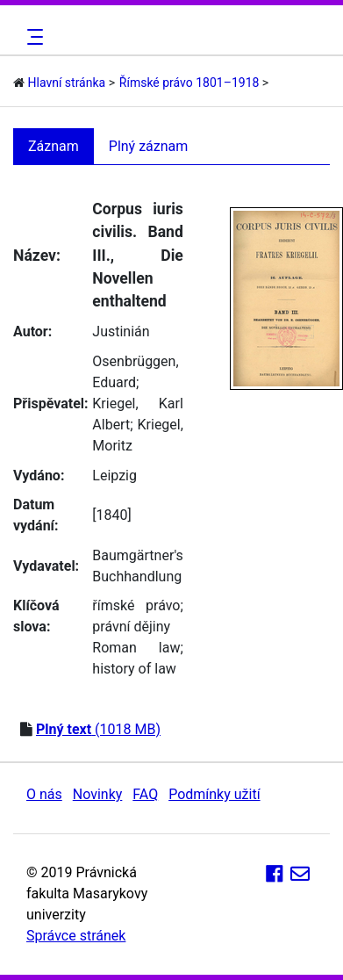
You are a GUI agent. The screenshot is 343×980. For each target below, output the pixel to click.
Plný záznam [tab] (149, 146)
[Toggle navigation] (32, 37)
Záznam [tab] (54, 146)
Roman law (136, 648)
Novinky (98, 794)
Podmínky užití (214, 794)
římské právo (136, 605)
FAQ (145, 794)
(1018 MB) (98, 729)
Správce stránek (76, 936)
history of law (134, 669)
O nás (44, 794)
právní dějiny (131, 627)
